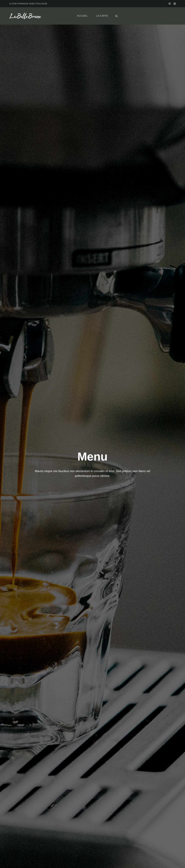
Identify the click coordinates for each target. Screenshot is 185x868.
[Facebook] (170, 4)
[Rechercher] (116, 16)
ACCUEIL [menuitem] (82, 16)
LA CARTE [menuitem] (102, 16)
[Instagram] (175, 4)
